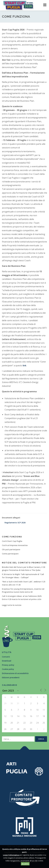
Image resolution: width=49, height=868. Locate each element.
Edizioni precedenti (11, 677)
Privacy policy (8, 665)
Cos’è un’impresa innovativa (15, 545)
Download (7, 661)
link (24, 365)
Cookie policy (8, 669)
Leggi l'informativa (11, 855)
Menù (45, 5)
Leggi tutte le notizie (12, 605)
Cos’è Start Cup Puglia (12, 541)
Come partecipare (10, 554)
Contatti (6, 657)
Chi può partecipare (11, 549)
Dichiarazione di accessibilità (15, 673)
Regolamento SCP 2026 (15, 523)
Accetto (25, 864)
